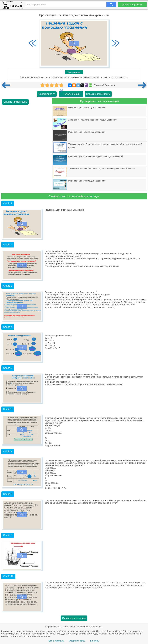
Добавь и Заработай (132, 5)
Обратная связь (77, 641)
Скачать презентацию (15, 102)
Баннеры (95, 641)
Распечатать (74, 72)
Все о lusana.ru (56, 641)
